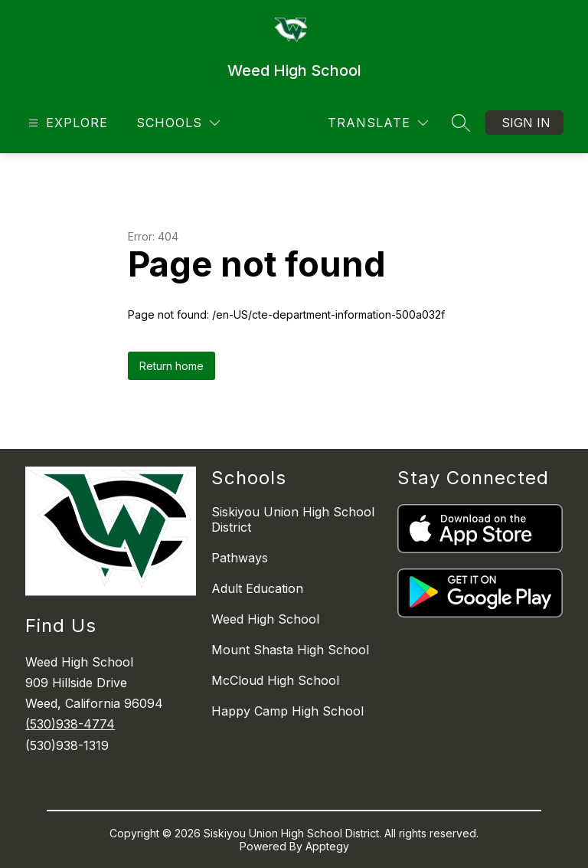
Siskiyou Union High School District (293, 519)
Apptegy (327, 846)
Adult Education (257, 588)
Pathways (240, 558)
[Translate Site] (378, 123)
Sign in (526, 123)
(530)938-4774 (70, 724)
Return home (171, 366)
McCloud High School (275, 680)
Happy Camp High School (287, 711)
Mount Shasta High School (290, 650)
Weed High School (265, 619)
